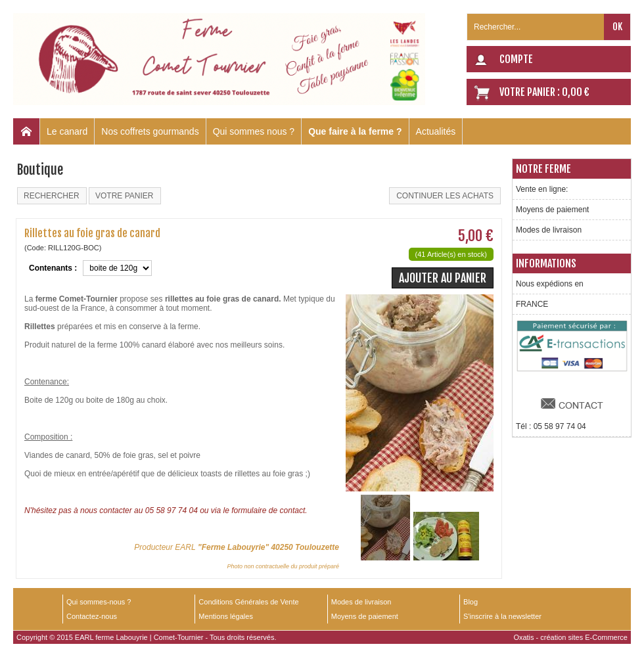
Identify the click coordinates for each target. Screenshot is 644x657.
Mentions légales (226, 616)
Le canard (67, 131)
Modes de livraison (549, 230)
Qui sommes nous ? (254, 131)
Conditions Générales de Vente (248, 602)
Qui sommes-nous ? (99, 602)
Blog (471, 602)
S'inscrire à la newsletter (502, 616)
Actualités (436, 131)
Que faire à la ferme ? (355, 131)
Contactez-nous (92, 616)
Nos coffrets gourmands (150, 131)
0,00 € (576, 92)
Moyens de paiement (552, 210)
